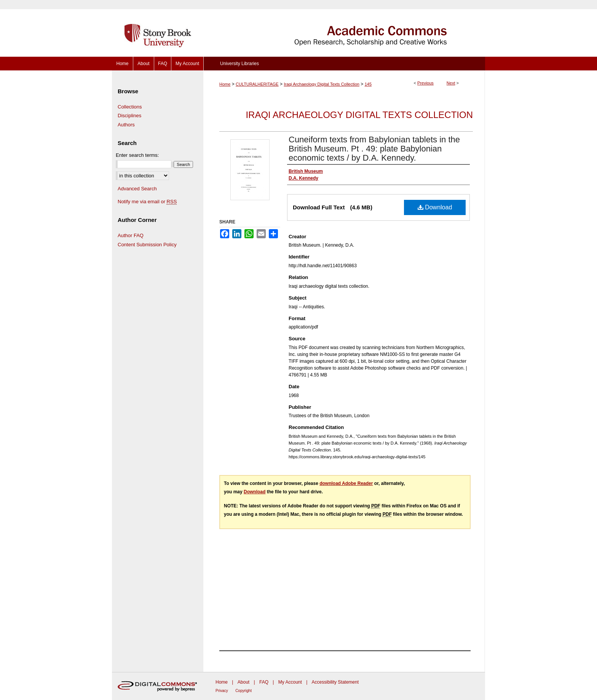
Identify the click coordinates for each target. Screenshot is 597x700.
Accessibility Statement (335, 682)
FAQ (264, 682)
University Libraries (239, 64)
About (243, 682)
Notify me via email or (147, 202)
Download (435, 207)
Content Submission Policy (147, 245)
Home (225, 84)
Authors (126, 125)
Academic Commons (344, 28)
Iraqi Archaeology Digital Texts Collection (322, 84)
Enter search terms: (137, 155)
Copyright (243, 691)
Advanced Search (137, 189)
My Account (290, 682)
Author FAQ (131, 235)
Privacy (222, 691)
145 (368, 84)
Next (451, 83)
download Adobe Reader (346, 483)
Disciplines (129, 116)
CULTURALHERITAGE (257, 84)
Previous (425, 83)
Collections (130, 107)
